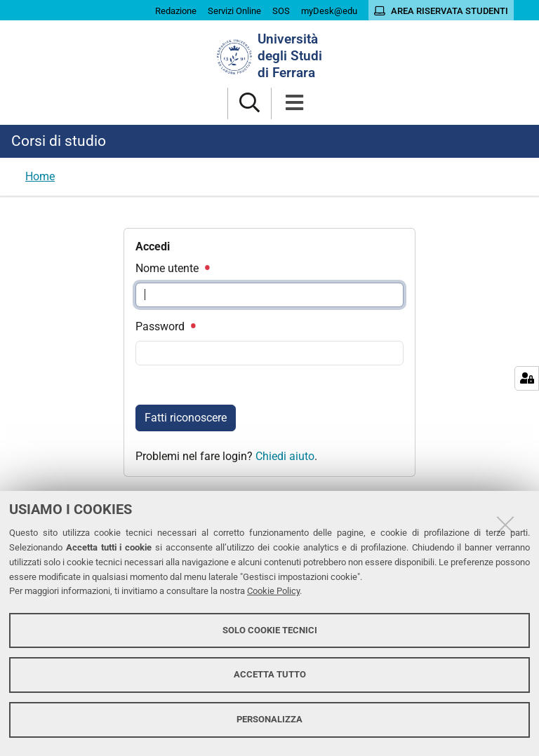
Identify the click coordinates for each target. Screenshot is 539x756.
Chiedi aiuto (285, 456)
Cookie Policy (273, 591)
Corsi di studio (59, 141)
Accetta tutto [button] (270, 674)
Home (40, 176)
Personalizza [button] (269, 719)
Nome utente (172, 268)
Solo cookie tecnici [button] (270, 630)
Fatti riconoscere (186, 418)
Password (165, 326)
